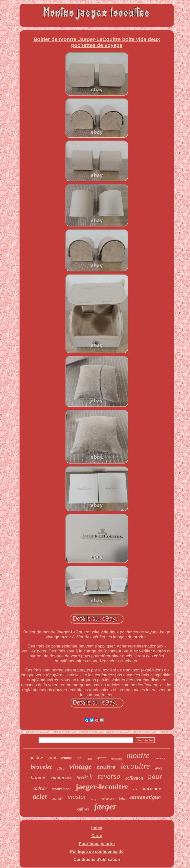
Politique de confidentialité (97, 852)
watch (85, 777)
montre (138, 755)
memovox (61, 778)
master (77, 797)
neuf (94, 799)
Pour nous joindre (97, 844)
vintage (80, 766)
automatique (145, 797)
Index (97, 828)
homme (39, 777)
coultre (106, 767)
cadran (40, 788)
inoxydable (116, 759)
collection (134, 778)
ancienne (152, 788)
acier (40, 796)
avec (159, 768)
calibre (83, 809)
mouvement (61, 789)
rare (52, 757)
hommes (160, 758)
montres (36, 757)
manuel (58, 798)
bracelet (41, 767)
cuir (136, 789)
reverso (109, 776)
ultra (60, 768)
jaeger (105, 807)
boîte (122, 798)
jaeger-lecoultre (102, 787)
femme (66, 758)
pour (155, 777)
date (90, 759)
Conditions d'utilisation (97, 859)
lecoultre (135, 766)
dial (80, 758)
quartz (102, 758)
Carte (97, 836)
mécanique (107, 799)
